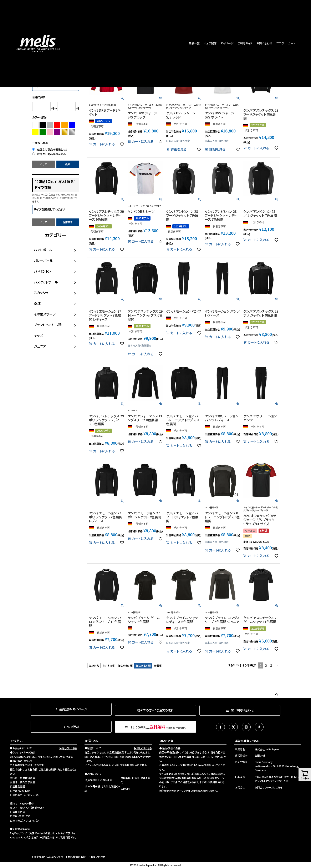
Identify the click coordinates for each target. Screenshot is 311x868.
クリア (44, 164)
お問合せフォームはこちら (269, 787)
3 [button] (271, 665)
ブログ (280, 43)
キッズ (38, 335)
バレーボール (43, 261)
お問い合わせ (264, 43)
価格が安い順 (125, 665)
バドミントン (42, 271)
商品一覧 (194, 43)
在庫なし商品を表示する (49, 154)
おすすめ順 (108, 665)
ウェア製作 (210, 43)
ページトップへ (276, 695)
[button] (277, 666)
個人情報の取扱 (77, 857)
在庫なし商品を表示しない (50, 149)
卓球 (37, 303)
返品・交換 (167, 741)
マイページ (227, 43)
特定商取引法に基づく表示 (49, 857)
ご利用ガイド (245, 43)
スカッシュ (41, 293)
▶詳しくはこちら (68, 748)
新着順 (158, 665)
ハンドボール (43, 250)
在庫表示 (68, 222)
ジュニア (40, 346)
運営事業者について (248, 741)
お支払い (17, 741)
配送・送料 (92, 741)
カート (292, 43)
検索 (68, 164)
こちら (203, 774)
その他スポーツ (45, 314)
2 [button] (266, 665)
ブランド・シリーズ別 (48, 325)
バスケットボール (46, 282)
